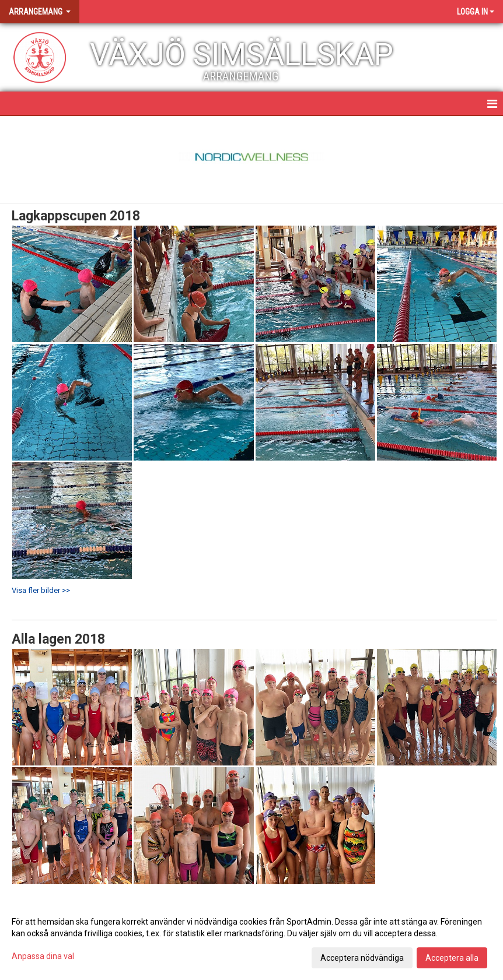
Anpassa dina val (43, 956)
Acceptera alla (452, 958)
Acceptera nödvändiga (362, 958)
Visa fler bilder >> (41, 590)
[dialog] (252, 939)
